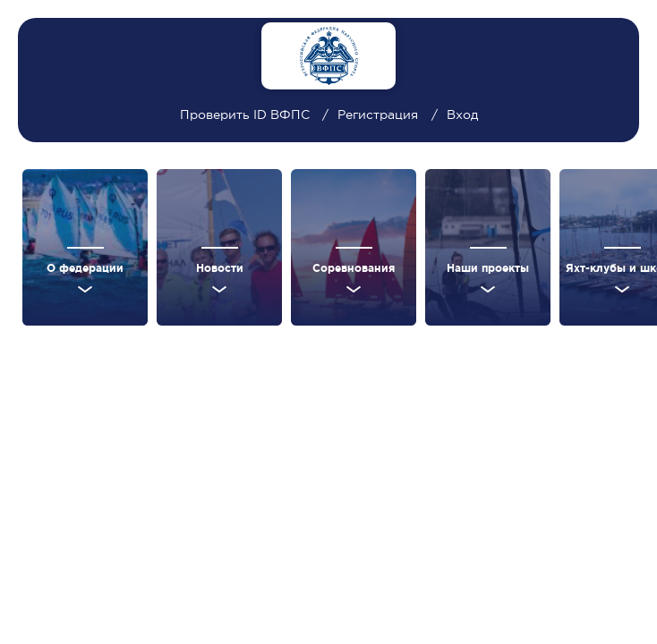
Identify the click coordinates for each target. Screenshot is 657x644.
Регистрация (378, 114)
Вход (462, 114)
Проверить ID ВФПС (247, 114)
